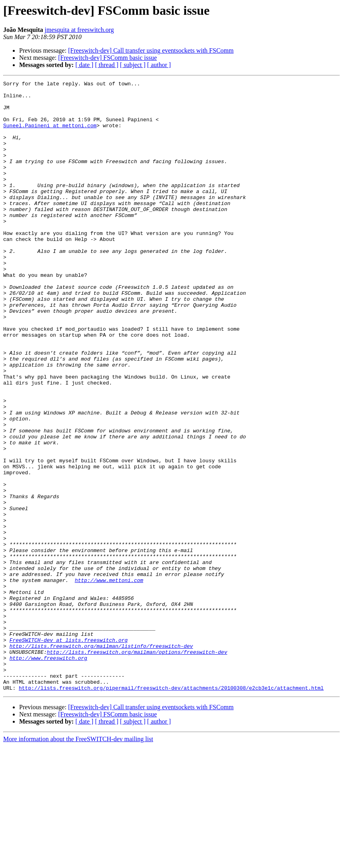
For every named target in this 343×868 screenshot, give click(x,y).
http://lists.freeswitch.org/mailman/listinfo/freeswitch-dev (101, 759)
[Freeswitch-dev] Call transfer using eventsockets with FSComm (151, 50)
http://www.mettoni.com (109, 681)
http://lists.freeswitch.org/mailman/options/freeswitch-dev (137, 767)
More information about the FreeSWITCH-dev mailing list (78, 861)
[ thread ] (107, 65)
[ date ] (84, 65)
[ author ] (159, 65)
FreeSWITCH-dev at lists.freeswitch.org (69, 752)
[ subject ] (133, 65)
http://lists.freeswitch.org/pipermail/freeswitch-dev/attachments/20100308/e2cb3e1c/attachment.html (171, 810)
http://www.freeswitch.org (48, 774)
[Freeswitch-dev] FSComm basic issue (108, 58)
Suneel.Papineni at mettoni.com (50, 135)
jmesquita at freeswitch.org (79, 30)
